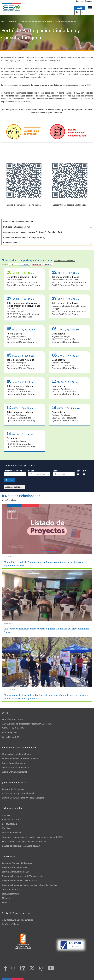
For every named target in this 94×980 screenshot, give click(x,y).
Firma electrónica (10, 894)
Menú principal (90, 8)
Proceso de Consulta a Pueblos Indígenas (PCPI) (24, 237)
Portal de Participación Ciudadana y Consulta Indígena (35, 22)
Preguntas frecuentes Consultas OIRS (20, 881)
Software (6, 903)
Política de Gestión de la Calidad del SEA (21, 846)
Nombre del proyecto (13, 471)
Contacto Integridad (11, 889)
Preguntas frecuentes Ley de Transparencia (23, 876)
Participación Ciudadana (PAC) (17, 227)
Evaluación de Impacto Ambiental (18, 793)
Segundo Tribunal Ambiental (15, 767)
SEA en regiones (10, 733)
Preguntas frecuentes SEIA (15, 867)
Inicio (3, 22)
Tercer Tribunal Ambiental (14, 772)
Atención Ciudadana (12, 819)
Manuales (7, 898)
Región (31, 471)
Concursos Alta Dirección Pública (18, 920)
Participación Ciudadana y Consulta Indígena (23, 798)
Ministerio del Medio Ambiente (17, 754)
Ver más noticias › (10, 500)
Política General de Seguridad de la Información (25, 841)
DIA (85, 471)
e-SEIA (80, 8)
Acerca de (7, 815)
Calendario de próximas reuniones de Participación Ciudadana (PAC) (33, 232)
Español (89, 1)
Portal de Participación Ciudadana (18, 222)
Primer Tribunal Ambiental (15, 763)
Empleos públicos (10, 924)
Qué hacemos (12, 22)
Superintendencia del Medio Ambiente (20, 759)
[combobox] (39, 474)
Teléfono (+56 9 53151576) (14, 728)
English (79, 1)
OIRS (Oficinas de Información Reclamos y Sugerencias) (28, 724)
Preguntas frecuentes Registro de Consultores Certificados (29, 885)
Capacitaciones (10, 243)
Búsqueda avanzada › (14, 487)
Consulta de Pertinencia (13, 789)
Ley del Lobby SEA (11, 737)
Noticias (6, 828)
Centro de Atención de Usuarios (17, 863)
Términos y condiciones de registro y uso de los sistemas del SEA (33, 837)
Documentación (9, 824)
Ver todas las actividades (65, 261)
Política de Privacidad (12, 833)
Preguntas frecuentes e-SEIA (16, 872)
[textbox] (38, 474)
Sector (56, 471)
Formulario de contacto (13, 719)
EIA (79, 471)
